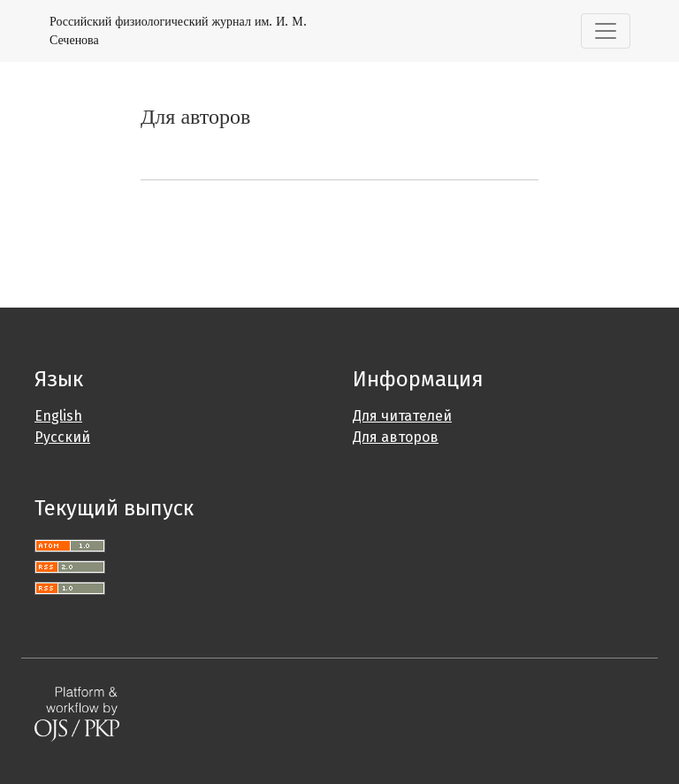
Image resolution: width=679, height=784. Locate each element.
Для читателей (402, 416)
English (58, 416)
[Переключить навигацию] (606, 31)
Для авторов (396, 437)
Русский (62, 437)
